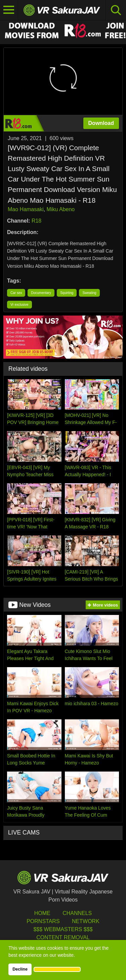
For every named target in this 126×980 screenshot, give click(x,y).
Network (86, 921)
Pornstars (43, 921)
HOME (42, 913)
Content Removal (63, 937)
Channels (77, 913)
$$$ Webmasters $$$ (63, 929)
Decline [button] (20, 969)
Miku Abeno (61, 209)
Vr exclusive (19, 305)
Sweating (89, 293)
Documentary (41, 293)
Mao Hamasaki (26, 209)
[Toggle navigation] (9, 10)
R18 (36, 221)
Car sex (16, 293)
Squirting (67, 293)
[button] (57, 969)
